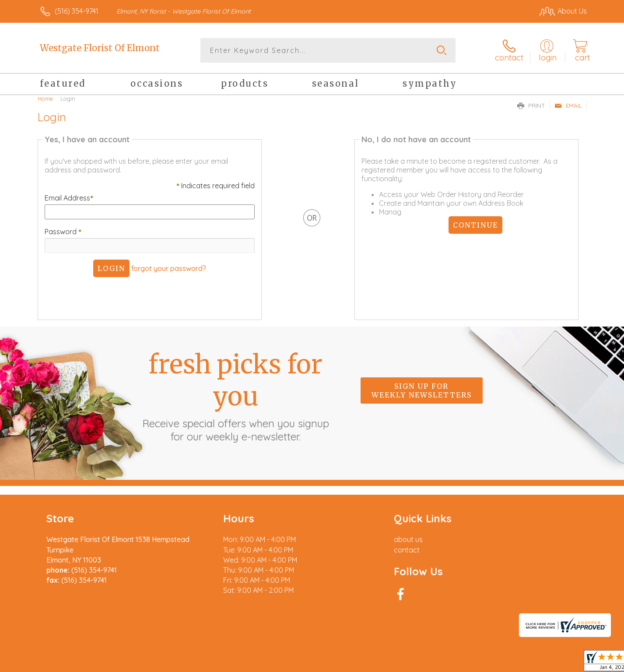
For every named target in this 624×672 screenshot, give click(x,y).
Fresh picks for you (235, 396)
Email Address (69, 198)
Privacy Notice (519, 663)
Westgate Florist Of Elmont (100, 48)
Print (531, 106)
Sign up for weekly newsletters (422, 391)
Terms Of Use (467, 663)
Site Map (563, 663)
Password (63, 232)
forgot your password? (169, 268)
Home (45, 99)
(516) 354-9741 (77, 11)
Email (568, 106)
